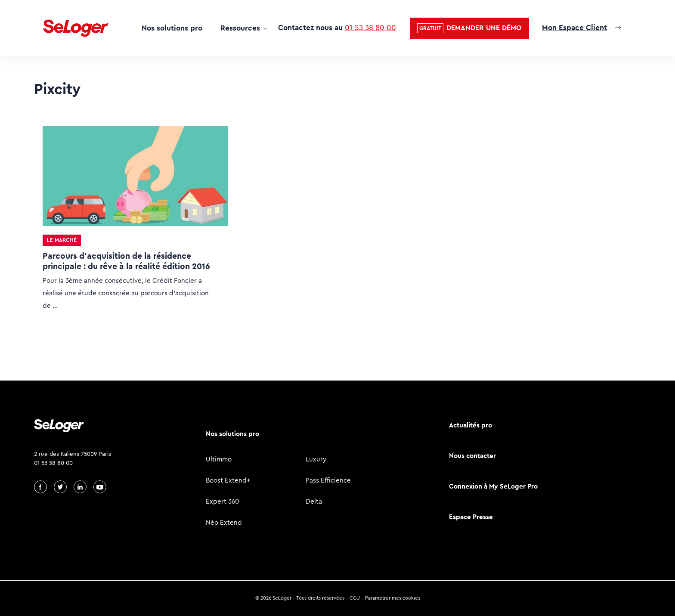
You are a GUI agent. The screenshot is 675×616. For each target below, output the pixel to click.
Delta (314, 501)
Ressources (240, 28)
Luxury (316, 459)
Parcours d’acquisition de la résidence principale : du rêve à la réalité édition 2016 (126, 261)
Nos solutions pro (172, 28)
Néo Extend (224, 522)
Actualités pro (471, 425)
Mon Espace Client (574, 28)
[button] (469, 28)
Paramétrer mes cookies (393, 598)
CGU (355, 598)
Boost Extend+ (228, 480)
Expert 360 (222, 501)
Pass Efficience (328, 480)
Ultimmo (219, 459)
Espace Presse (471, 517)
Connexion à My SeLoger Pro (493, 486)
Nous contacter (472, 456)
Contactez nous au (337, 28)
